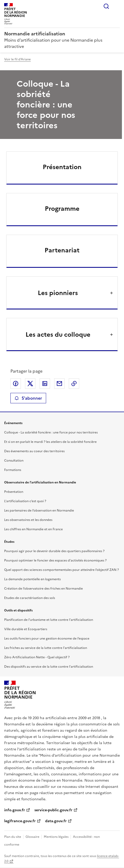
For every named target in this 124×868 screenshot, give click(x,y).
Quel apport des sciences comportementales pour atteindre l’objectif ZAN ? (61, 570)
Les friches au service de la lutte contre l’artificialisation (46, 648)
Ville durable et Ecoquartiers (26, 629)
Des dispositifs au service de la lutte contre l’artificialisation (49, 667)
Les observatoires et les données (28, 520)
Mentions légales (56, 837)
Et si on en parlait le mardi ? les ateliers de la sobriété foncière (50, 442)
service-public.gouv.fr (53, 810)
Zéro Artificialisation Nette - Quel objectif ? (37, 657)
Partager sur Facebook (16, 384)
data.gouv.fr (56, 821)
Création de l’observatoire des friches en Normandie (44, 589)
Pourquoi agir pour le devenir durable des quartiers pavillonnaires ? (54, 551)
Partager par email (59, 384)
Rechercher (106, 6)
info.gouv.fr (15, 810)
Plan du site (13, 837)
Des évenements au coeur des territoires (34, 451)
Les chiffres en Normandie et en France (33, 529)
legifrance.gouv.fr (20, 821)
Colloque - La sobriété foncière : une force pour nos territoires (51, 432)
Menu (117, 6)
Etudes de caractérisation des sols (30, 598)
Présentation (62, 167)
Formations (13, 470)
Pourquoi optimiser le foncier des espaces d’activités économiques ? (55, 560)
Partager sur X (30, 384)
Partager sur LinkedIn (45, 384)
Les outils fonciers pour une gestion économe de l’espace (47, 639)
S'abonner (28, 398)
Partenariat (62, 250)
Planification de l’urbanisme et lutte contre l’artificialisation (49, 620)
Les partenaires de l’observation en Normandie (39, 510)
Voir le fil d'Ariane (17, 59)
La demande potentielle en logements (32, 579)
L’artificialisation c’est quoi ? (25, 501)
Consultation (14, 461)
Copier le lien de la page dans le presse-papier (74, 384)
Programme (62, 209)
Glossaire (32, 837)
